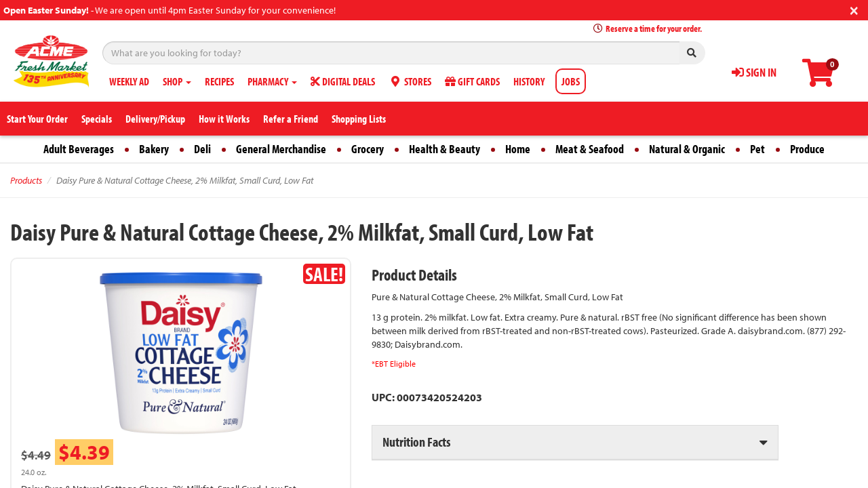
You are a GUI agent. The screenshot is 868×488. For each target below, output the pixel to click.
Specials (97, 119)
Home (518, 149)
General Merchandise (281, 149)
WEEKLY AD (129, 81)
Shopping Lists (359, 119)
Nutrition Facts (416, 442)
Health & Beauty (445, 149)
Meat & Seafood (590, 149)
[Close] (854, 9)
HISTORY (529, 81)
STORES (410, 81)
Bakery (154, 149)
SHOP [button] (177, 81)
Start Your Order (37, 119)
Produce (807, 149)
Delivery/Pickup (155, 119)
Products (26, 180)
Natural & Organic (687, 149)
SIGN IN (754, 72)
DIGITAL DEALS (343, 81)
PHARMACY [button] (272, 81)
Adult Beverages (79, 149)
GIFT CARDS (472, 81)
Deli (202, 149)
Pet (757, 149)
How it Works (224, 119)
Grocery (368, 149)
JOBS (571, 81)
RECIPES (219, 81)
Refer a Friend (291, 119)
